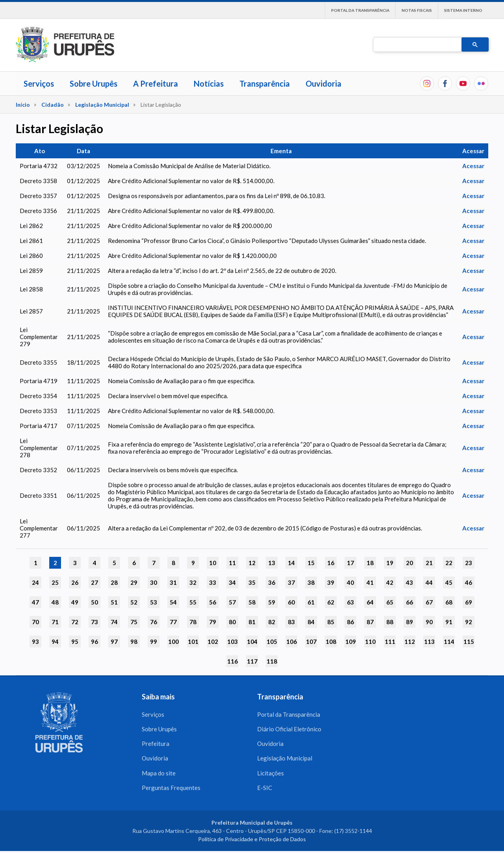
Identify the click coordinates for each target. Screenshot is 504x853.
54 (173, 602)
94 (55, 642)
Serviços (39, 83)
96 (94, 642)
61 (311, 602)
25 (55, 582)
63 (350, 602)
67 (429, 602)
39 (331, 582)
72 (75, 622)
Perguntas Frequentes (171, 789)
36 (272, 582)
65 (390, 602)
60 (291, 602)
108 (331, 642)
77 (173, 622)
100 (173, 642)
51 (114, 602)
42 (390, 582)
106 (292, 642)
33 (213, 582)
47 (35, 602)
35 (252, 582)
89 (409, 622)
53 (154, 602)
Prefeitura (156, 744)
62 (331, 602)
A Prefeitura (156, 83)
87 (370, 622)
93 (35, 642)
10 (213, 563)
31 (173, 582)
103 (233, 642)
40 (350, 582)
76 (154, 622)
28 (114, 582)
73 (94, 622)
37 (291, 582)
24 (35, 582)
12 (252, 563)
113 (429, 642)
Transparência (265, 83)
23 (469, 563)
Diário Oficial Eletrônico (289, 729)
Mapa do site (159, 774)
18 (370, 563)
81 (252, 622)
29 (134, 582)
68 (449, 602)
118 (272, 661)
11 (232, 563)
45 (449, 582)
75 (134, 622)
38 (311, 582)
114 (449, 642)
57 (232, 602)
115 (469, 642)
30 (154, 582)
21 (429, 563)
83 (291, 622)
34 (232, 582)
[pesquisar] (417, 45)
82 (272, 622)
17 (350, 563)
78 (193, 622)
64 (370, 602)
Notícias (209, 83)
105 (272, 642)
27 (94, 582)
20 (409, 563)
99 (154, 642)
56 (213, 602)
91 (449, 622)
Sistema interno (463, 10)
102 (213, 642)
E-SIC (265, 789)
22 (449, 563)
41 (370, 582)
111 (390, 642)
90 (429, 622)
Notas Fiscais (417, 10)
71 (55, 622)
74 (114, 622)
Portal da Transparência (360, 10)
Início (23, 105)
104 (252, 642)
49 (75, 602)
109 (351, 642)
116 (233, 661)
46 (469, 582)
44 (429, 582)
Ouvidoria (323, 83)
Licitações (271, 774)
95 (75, 642)
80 (232, 622)
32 (193, 582)
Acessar (473, 166)
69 (469, 602)
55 (193, 602)
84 (311, 622)
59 (272, 602)
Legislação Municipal (102, 105)
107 (311, 642)
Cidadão (53, 105)
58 (252, 602)
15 (311, 563)
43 (409, 582)
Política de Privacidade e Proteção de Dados (252, 841)
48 (55, 602)
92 (469, 622)
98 (134, 642)
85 (331, 622)
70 (35, 622)
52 (134, 602)
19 (390, 563)
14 (291, 563)
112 (410, 642)
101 (193, 642)
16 (331, 563)
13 (272, 563)
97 (114, 642)
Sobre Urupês (94, 83)
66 (409, 602)
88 (390, 622)
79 (213, 622)
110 (370, 642)
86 (350, 622)
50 (94, 602)
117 (252, 661)
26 (75, 582)
